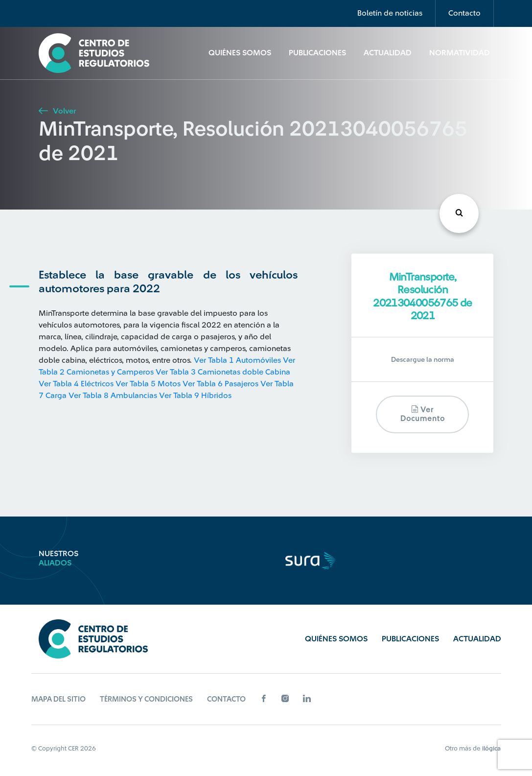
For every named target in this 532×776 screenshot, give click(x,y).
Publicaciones (317, 53)
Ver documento (423, 414)
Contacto (464, 13)
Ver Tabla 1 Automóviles (237, 360)
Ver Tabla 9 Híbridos (195, 396)
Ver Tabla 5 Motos (148, 384)
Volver (57, 111)
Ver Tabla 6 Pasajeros (220, 384)
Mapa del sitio (58, 699)
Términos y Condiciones (146, 699)
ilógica (491, 748)
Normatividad (460, 53)
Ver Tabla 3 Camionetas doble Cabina (223, 372)
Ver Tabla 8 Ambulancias (113, 396)
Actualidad (388, 53)
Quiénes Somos (240, 53)
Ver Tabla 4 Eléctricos (76, 384)
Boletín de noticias (390, 13)
